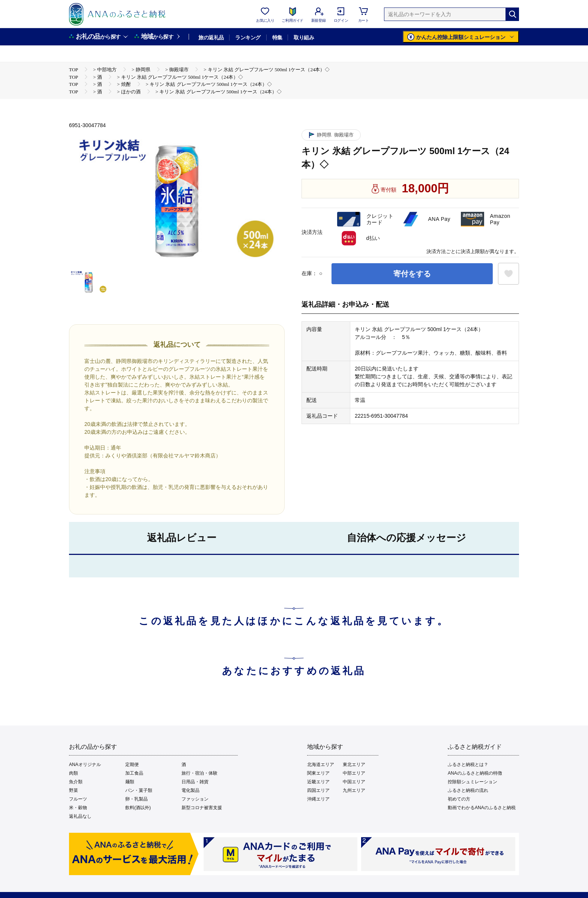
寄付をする (412, 274)
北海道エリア (321, 765)
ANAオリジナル (85, 765)
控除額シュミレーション (472, 782)
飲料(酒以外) (138, 808)
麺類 (130, 782)
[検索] (512, 14)
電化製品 (190, 790)
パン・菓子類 (139, 790)
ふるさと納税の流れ (468, 790)
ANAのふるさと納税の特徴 (475, 773)
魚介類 (76, 782)
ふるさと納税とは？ (468, 765)
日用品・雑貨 (195, 782)
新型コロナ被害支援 (202, 808)
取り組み (304, 37)
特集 (277, 37)
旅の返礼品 (211, 37)
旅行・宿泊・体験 (199, 773)
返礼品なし (80, 816)
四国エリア (318, 790)
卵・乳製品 (136, 799)
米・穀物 (78, 808)
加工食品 (134, 773)
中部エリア (354, 773)
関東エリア (318, 773)
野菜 (73, 790)
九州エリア (354, 790)
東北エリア (354, 765)
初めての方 (459, 799)
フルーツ (78, 799)
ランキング (248, 37)
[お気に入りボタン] (508, 274)
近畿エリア (318, 782)
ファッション (195, 799)
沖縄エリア (318, 799)
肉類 (73, 773)
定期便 (132, 765)
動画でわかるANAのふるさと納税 (482, 808)
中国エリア (354, 782)
